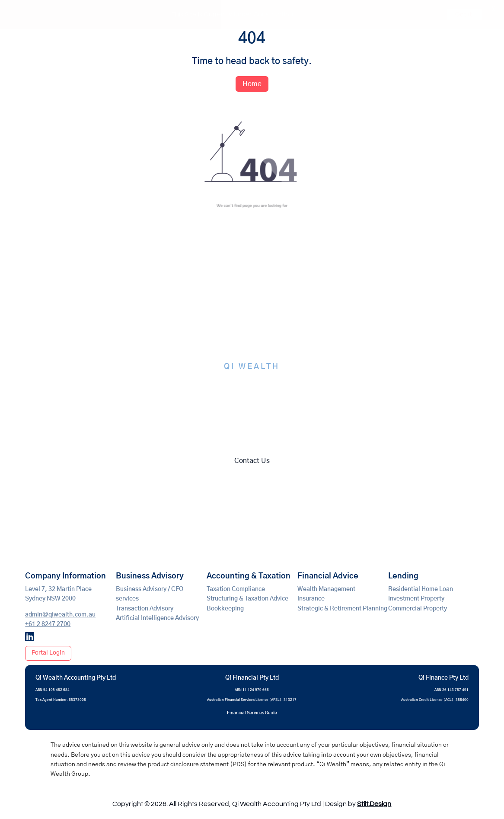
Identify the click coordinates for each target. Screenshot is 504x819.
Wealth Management (326, 589)
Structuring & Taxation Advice (247, 599)
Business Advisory (150, 576)
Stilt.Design (374, 804)
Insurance (311, 599)
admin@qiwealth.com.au (60, 614)
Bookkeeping (225, 608)
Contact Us (252, 460)
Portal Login (48, 652)
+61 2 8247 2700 (48, 624)
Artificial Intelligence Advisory (157, 618)
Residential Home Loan (421, 589)
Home (252, 84)
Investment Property (416, 599)
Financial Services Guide (252, 713)
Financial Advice (328, 576)
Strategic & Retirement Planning (342, 608)
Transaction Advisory (145, 608)
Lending (403, 576)
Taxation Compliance (236, 589)
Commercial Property (418, 608)
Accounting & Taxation (249, 576)
